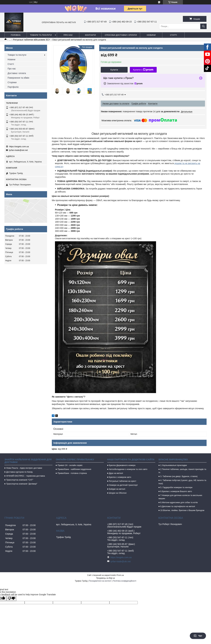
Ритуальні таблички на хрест (123, 481)
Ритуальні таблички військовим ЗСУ (32, 40)
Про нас (68, 35)
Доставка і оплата (17, 73)
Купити (114, 70)
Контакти (90, 35)
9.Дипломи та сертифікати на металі (178, 506)
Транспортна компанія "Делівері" (22, 484)
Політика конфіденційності (125, 581)
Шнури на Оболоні (118, 493)
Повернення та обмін (18, 78)
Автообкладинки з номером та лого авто (128, 469)
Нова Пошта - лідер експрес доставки (24, 468)
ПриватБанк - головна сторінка (72, 473)
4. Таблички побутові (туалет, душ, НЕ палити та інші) (182, 482)
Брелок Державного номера (122, 465)
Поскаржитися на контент (100, 581)
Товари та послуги (41, 35)
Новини (151, 35)
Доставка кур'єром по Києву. (20, 472)
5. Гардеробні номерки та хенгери (176, 487)
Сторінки (12, 82)
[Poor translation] (12, 598)
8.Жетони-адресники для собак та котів (179, 502)
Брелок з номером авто (120, 477)
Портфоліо (13, 87)
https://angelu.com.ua (19, 146)
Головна (16, 35)
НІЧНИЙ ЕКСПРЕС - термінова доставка (26, 476)
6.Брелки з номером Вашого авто (176, 491)
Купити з (143, 70)
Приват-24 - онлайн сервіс (70, 465)
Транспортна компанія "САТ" (20, 480)
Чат (198, 636)
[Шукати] (203, 26)
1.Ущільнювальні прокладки (174, 465)
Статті (174, 35)
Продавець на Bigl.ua (105, 578)
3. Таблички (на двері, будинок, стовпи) (179, 476)
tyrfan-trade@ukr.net (18, 150)
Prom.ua (120, 575)
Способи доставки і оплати (121, 35)
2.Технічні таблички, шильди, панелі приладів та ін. (182, 471)
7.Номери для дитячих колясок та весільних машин (180, 497)
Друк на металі (116, 473)
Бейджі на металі (117, 489)
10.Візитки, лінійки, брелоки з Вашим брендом (182, 510)
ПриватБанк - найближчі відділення (74, 469)
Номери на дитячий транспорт (123, 485)
